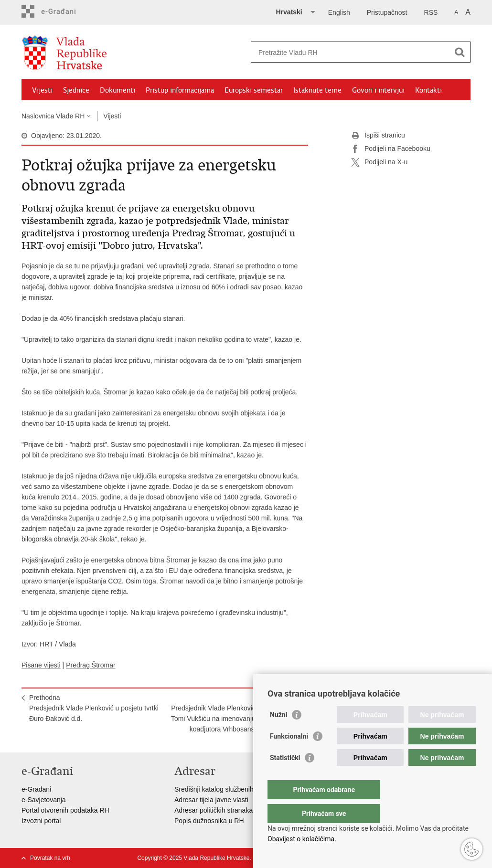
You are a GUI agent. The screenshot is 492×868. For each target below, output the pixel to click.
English (339, 12)
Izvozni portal (41, 821)
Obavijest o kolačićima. (302, 839)
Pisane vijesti (41, 665)
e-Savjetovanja (44, 800)
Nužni (278, 734)
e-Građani (36, 789)
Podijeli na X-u (379, 162)
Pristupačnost (387, 12)
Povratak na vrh (50, 858)
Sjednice (76, 90)
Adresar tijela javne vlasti (211, 800)
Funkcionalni (289, 755)
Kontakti (428, 90)
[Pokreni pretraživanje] (460, 52)
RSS (431, 12)
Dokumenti (118, 90)
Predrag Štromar (91, 665)
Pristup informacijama (180, 90)
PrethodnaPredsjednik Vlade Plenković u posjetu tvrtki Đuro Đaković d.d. (94, 708)
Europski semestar (254, 90)
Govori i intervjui (378, 90)
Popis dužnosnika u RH (209, 821)
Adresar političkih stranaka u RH (222, 810)
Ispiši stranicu (378, 136)
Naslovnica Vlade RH (53, 116)
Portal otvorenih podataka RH (65, 810)
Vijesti (42, 90)
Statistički (285, 777)
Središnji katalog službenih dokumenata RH (239, 789)
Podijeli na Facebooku (391, 149)
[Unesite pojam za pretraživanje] (350, 52)
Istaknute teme (317, 90)
